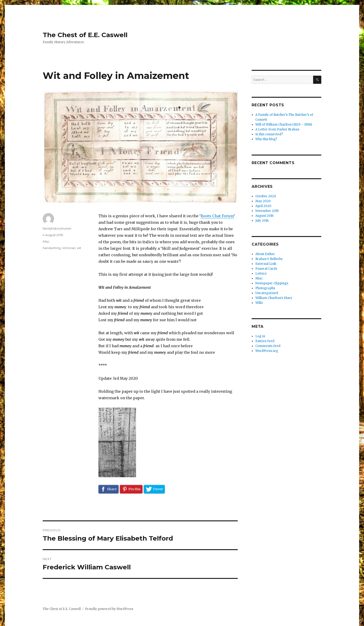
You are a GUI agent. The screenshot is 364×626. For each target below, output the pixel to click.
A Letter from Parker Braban (277, 129)
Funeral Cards (266, 269)
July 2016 (262, 221)
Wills (259, 303)
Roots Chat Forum (217, 216)
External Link (266, 264)
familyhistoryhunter (57, 228)
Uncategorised (267, 293)
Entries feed (265, 341)
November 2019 (267, 211)
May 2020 (263, 201)
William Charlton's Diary (274, 298)
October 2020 (266, 196)
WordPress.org (267, 351)
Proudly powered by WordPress (109, 609)
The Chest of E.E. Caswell (85, 35)
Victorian (69, 248)
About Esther (265, 254)
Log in (260, 336)
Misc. (46, 241)
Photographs (265, 288)
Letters (261, 274)
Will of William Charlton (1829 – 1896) (284, 125)
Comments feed (268, 346)
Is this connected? (269, 134)
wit (79, 248)
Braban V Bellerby (269, 259)
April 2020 (263, 206)
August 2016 (264, 216)
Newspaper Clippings (272, 283)
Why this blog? (266, 139)
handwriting (52, 248)
